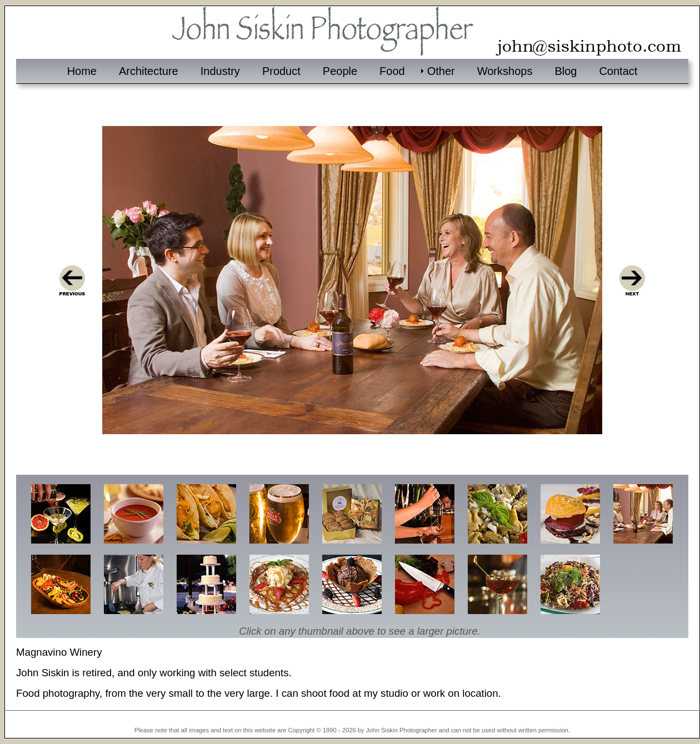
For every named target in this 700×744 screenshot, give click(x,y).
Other (441, 71)
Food (392, 71)
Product (281, 71)
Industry (220, 71)
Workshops (505, 71)
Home (82, 71)
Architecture (149, 71)
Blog (566, 71)
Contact (618, 71)
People (340, 71)
